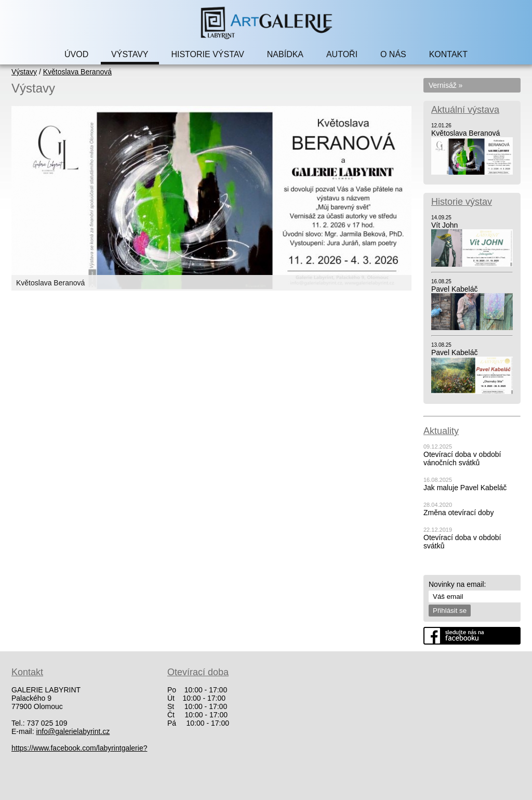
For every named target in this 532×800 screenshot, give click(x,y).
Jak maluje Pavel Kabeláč (465, 488)
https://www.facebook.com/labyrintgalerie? (79, 748)
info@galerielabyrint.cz (73, 731)
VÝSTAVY (130, 54)
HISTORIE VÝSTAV (207, 54)
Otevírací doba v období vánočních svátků (462, 458)
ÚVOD (76, 54)
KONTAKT (448, 54)
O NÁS (393, 54)
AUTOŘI (342, 54)
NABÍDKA (285, 54)
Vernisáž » (445, 85)
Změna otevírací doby (458, 513)
